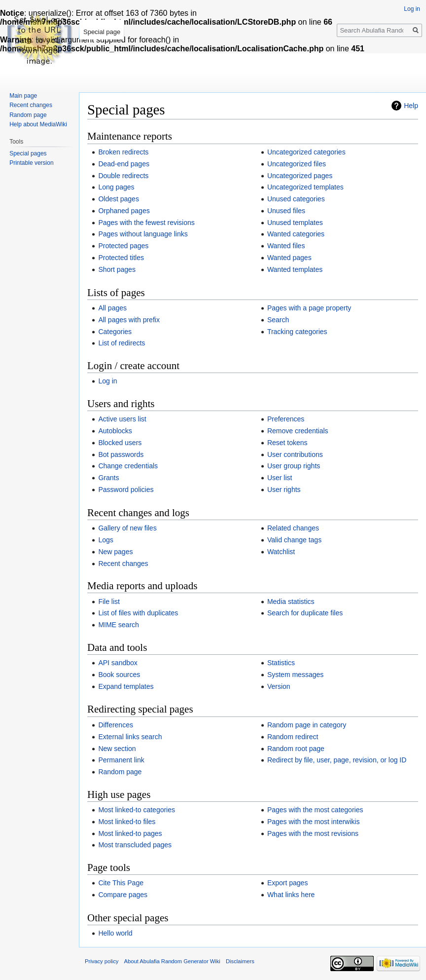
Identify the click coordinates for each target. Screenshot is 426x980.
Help (411, 106)
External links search (130, 737)
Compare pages (123, 895)
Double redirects (123, 176)
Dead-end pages (124, 164)
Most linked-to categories (137, 810)
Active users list (122, 419)
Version (279, 686)
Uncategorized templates (305, 187)
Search (278, 320)
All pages (112, 308)
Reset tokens (287, 443)
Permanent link (121, 760)
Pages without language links (143, 234)
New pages (115, 552)
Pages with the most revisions (313, 833)
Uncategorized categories (306, 152)
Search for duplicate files (305, 613)
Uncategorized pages (300, 176)
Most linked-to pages (130, 833)
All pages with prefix (129, 320)
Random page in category (307, 725)
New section (117, 749)
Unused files (286, 211)
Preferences (286, 419)
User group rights (294, 466)
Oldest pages (119, 199)
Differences (116, 725)
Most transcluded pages (135, 845)
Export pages (288, 883)
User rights (284, 490)
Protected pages (123, 246)
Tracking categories (297, 332)
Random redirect (293, 737)
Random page (120, 772)
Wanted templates (295, 269)
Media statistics (291, 602)
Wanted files (286, 246)
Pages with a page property (309, 308)
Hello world (115, 933)
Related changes (293, 528)
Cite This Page (121, 883)
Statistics (281, 663)
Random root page (296, 749)
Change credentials (128, 466)
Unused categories (296, 199)
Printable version (31, 163)
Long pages (116, 187)
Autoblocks (115, 431)
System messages (295, 675)
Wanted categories (296, 234)
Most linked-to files (127, 822)
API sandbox (118, 663)
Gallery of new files (127, 528)
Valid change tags (294, 540)
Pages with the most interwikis (314, 822)
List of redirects (122, 343)
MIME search (118, 625)
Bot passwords (121, 454)
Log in (107, 381)
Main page (23, 96)
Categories (115, 332)
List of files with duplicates (138, 613)
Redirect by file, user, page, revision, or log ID (337, 760)
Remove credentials (298, 431)
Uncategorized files (297, 164)
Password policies (126, 490)
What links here (291, 895)
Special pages (28, 153)
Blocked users (120, 443)
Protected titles (121, 258)
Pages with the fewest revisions (146, 223)
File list (109, 602)
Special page (102, 32)
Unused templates (295, 223)
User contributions (295, 454)
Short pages (117, 269)
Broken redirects (123, 152)
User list (280, 478)
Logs (106, 540)
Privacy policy (102, 961)
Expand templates (126, 686)
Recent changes (123, 564)
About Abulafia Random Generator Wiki (172, 961)
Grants (108, 478)
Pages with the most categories (315, 810)
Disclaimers (240, 961)
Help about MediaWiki (38, 124)
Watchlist (281, 552)
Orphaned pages (124, 211)
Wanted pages (289, 258)
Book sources (119, 675)
